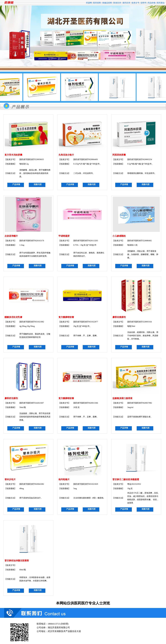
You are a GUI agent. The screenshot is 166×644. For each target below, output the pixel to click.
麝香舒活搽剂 (11, 398)
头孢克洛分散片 (66, 155)
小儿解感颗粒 (119, 236)
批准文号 (135, 3)
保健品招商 (107, 3)
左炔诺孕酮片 (11, 236)
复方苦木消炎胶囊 (13, 155)
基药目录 (126, 3)
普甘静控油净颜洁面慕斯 (17, 561)
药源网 (89, 3)
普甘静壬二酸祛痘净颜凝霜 (126, 479)
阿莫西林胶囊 (119, 155)
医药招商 (97, 3)
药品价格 (152, 3)
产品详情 (16, 184)
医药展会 (161, 3)
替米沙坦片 (10, 479)
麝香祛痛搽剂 (119, 317)
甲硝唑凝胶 (64, 236)
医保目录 (117, 3)
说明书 (143, 3)
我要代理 (38, 184)
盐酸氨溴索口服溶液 (122, 398)
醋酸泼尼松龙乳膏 (13, 317)
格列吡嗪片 (64, 479)
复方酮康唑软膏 (66, 317)
